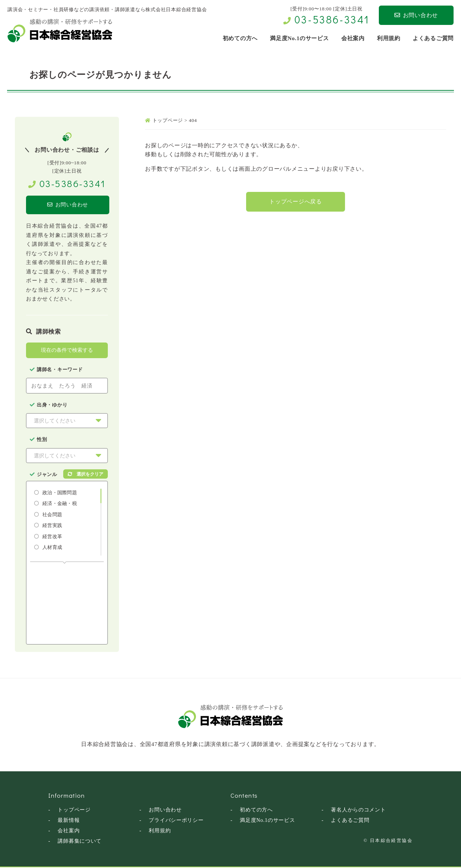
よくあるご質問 (350, 821)
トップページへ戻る (296, 202)
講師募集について (80, 842)
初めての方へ (256, 811)
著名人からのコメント (358, 811)
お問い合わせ (416, 15)
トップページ (74, 811)
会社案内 (69, 831)
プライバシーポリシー (176, 821)
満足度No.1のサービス (267, 821)
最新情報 (69, 821)
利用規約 (160, 831)
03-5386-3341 (332, 19)
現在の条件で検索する (67, 351)
